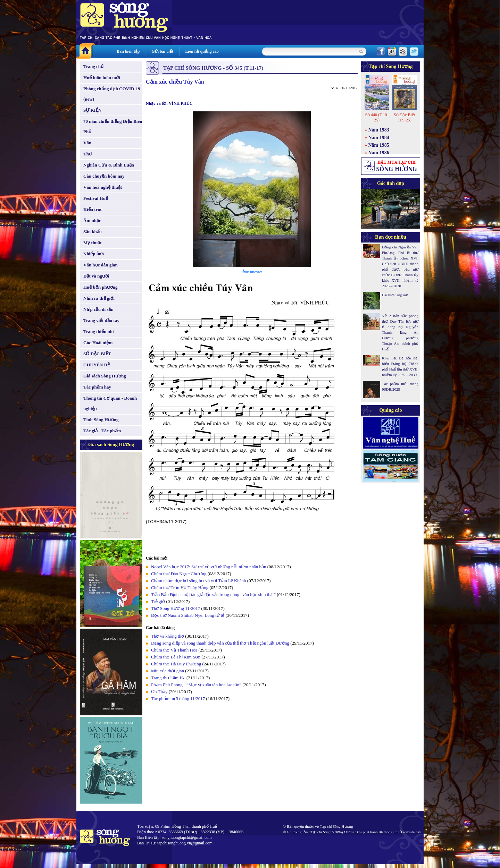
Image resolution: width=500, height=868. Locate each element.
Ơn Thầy (159, 692)
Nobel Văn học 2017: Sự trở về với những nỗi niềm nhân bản (209, 567)
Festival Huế (96, 198)
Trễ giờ (158, 601)
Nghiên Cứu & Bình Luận (109, 165)
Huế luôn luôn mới (102, 78)
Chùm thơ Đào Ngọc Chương (179, 574)
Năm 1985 (379, 145)
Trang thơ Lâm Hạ (168, 678)
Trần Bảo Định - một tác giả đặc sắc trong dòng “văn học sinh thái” (213, 594)
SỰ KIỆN (92, 110)
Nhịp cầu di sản (98, 309)
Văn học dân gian (101, 265)
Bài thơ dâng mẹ (395, 295)
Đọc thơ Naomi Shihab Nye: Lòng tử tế (188, 615)
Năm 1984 (379, 138)
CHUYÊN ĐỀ (97, 365)
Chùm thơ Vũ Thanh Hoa (174, 650)
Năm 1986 (379, 153)
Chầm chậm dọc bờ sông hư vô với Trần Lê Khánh (199, 581)
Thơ (87, 154)
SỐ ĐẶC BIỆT (97, 354)
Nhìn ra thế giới (99, 298)
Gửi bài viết (162, 51)
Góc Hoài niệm (98, 343)
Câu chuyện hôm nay (104, 176)
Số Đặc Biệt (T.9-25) (405, 117)
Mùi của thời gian (168, 671)
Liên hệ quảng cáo (202, 51)
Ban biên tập (128, 51)
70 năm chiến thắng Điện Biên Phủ (113, 126)
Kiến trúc (93, 209)
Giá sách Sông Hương (105, 376)
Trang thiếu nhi (99, 331)
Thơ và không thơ (168, 636)
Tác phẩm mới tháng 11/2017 (178, 699)
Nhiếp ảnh (94, 254)
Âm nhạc (92, 220)
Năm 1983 (379, 130)
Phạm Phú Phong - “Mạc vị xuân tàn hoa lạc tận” (197, 685)
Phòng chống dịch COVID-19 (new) (112, 94)
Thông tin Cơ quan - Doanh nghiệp (110, 403)
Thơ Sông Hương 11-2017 (176, 608)
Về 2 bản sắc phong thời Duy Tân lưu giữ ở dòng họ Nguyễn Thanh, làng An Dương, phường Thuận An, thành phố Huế (400, 332)
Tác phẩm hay (97, 387)
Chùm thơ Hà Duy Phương (176, 664)
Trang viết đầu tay (101, 320)
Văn (87, 143)
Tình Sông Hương (101, 420)
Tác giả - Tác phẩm (102, 431)
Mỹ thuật (93, 243)
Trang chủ (93, 66)
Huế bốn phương (101, 287)
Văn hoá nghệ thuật (103, 187)
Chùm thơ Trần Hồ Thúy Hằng (180, 588)
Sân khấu (93, 232)
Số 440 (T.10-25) (377, 117)
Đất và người (96, 276)
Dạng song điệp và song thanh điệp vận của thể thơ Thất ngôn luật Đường (220, 643)
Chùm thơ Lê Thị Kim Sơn (176, 657)
